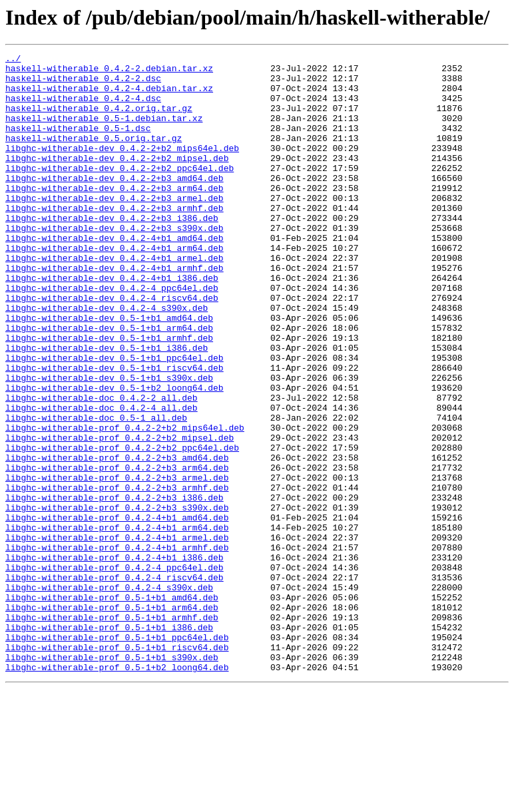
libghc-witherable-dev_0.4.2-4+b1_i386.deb (112, 323)
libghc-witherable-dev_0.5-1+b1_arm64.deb (109, 383)
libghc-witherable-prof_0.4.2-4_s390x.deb (109, 695)
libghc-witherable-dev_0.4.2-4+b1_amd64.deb (115, 276)
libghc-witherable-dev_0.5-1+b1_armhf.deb (109, 395)
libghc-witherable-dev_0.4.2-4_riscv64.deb (112, 347)
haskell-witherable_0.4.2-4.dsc (83, 108)
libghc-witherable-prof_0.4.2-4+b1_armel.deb (117, 635)
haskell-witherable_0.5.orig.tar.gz (94, 156)
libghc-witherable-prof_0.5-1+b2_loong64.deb (117, 791)
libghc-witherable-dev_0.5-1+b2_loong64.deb (115, 455)
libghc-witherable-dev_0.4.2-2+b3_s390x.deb (115, 264)
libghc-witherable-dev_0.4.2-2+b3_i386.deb (112, 252)
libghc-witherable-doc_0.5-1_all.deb (96, 491)
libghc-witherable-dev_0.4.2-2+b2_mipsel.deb (117, 180)
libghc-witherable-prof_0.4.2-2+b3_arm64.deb (117, 551)
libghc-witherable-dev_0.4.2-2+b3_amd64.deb (115, 204)
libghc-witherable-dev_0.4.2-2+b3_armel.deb (115, 228)
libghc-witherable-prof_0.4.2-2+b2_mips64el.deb (125, 503)
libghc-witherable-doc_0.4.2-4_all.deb (102, 479)
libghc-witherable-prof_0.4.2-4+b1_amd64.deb (117, 611)
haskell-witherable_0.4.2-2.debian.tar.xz (109, 72)
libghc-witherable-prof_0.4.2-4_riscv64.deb (115, 683)
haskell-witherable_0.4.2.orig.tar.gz (99, 120)
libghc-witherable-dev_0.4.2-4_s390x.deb (107, 359)
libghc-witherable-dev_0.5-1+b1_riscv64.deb (115, 431)
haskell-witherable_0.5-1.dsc (78, 144)
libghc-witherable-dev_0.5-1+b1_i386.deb (107, 407)
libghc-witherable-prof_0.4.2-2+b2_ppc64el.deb (122, 527)
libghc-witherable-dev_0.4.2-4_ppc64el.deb (112, 335)
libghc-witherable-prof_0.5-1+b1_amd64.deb (112, 707)
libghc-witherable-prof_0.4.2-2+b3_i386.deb (115, 587)
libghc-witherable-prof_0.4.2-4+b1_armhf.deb (117, 647)
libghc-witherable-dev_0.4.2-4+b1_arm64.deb (115, 288)
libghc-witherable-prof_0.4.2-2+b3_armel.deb (117, 563)
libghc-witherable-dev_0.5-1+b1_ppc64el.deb (115, 419)
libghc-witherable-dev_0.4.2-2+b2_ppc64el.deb (120, 192)
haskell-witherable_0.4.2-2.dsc (83, 84)
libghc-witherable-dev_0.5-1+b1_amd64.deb (109, 371)
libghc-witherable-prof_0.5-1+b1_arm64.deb (112, 719)
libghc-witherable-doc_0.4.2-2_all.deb (102, 467)
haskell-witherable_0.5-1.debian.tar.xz (104, 132)
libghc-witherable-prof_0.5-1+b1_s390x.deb (112, 779)
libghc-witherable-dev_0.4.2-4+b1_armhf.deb (115, 311)
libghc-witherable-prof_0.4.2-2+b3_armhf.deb (117, 575)
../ (13, 60)
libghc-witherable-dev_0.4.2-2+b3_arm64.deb (115, 216)
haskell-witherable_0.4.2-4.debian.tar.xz (109, 96)
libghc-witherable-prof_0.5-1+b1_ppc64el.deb (117, 755)
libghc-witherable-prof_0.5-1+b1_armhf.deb (112, 731)
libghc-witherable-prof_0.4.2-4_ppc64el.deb (115, 671)
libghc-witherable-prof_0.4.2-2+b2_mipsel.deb (120, 515)
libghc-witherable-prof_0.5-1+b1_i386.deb (109, 743)
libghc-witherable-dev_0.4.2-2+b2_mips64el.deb (122, 168)
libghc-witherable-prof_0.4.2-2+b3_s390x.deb (117, 599)
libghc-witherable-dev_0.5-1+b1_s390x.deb (109, 443)
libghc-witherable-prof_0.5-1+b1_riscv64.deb (117, 767)
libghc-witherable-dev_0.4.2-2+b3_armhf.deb (115, 240)
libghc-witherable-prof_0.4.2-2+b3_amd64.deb (117, 539)
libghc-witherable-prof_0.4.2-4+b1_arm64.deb (117, 623)
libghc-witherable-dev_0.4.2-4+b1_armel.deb (115, 300)
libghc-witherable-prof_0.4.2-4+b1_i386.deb (115, 659)
